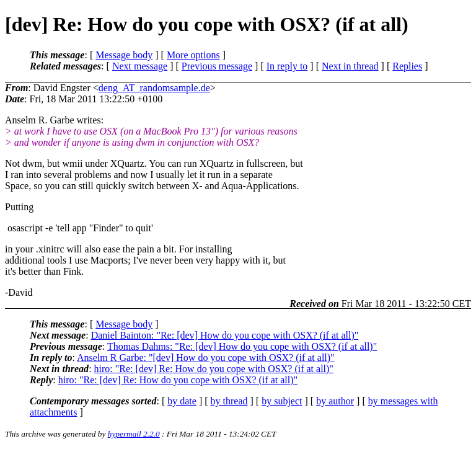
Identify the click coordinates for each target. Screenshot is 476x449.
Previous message (217, 66)
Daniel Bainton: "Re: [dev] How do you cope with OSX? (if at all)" (225, 335)
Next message (140, 66)
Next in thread (350, 66)
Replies (407, 66)
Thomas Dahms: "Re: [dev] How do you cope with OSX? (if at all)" (242, 346)
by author (335, 401)
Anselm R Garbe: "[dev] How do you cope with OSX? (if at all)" (206, 358)
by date (182, 401)
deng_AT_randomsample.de (154, 88)
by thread (229, 401)
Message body (124, 55)
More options (193, 55)
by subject (282, 401)
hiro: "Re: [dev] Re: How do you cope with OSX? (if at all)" (214, 369)
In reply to (287, 66)
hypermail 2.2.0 (134, 434)
